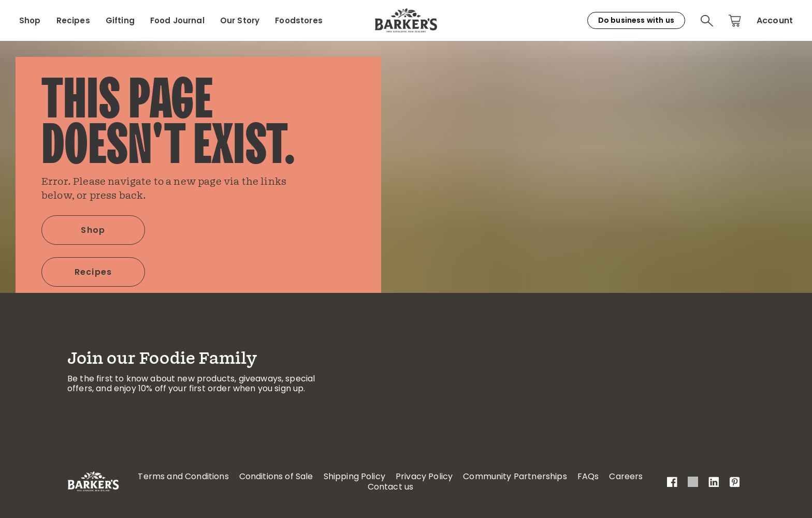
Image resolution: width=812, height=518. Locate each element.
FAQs (588, 476)
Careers (626, 476)
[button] (707, 21)
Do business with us (636, 20)
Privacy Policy (424, 476)
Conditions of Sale (276, 476)
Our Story (240, 21)
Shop (30, 21)
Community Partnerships (515, 476)
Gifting (120, 21)
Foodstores (299, 21)
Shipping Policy (354, 476)
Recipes (73, 21)
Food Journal (177, 21)
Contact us (391, 487)
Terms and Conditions (183, 476)
